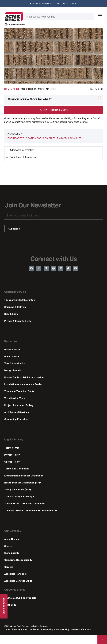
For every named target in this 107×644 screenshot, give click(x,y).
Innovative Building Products (20, 598)
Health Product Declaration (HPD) (23, 483)
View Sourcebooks (15, 364)
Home (8, 89)
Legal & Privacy (14, 440)
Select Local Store (15, 25)
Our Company (13, 531)
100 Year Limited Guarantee (20, 300)
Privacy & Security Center (18, 321)
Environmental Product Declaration (24, 476)
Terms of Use (12, 448)
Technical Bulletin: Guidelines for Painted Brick (31, 511)
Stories (8, 546)
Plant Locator (12, 357)
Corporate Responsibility (18, 560)
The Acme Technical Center (20, 391)
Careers (9, 567)
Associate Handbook (16, 574)
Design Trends (13, 371)
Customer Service (15, 292)
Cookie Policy (12, 462)
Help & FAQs (11, 314)
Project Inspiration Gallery (19, 405)
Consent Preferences (80, 629)
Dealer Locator (13, 350)
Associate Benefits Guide (18, 581)
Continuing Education (16, 419)
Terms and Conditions (17, 469)
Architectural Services (17, 412)
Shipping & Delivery (15, 307)
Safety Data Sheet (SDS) (18, 490)
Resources (11, 342)
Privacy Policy (12, 455)
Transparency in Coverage (19, 497)
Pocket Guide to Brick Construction (24, 378)
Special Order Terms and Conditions (25, 504)
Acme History (12, 539)
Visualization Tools (15, 398)
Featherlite (10, 605)
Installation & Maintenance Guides (23, 384)
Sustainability (12, 553)
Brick (16, 89)
